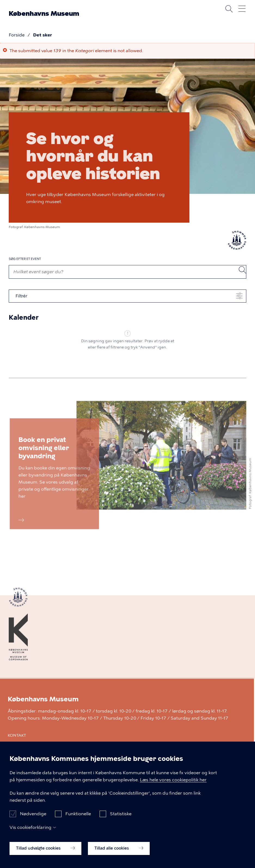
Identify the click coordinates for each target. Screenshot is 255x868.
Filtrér (21, 296)
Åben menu (242, 9)
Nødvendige (33, 814)
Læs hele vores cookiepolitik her (173, 780)
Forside (17, 35)
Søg (229, 9)
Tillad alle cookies (119, 848)
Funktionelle (78, 814)
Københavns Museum (44, 14)
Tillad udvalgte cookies (45, 848)
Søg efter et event (25, 259)
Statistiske (121, 814)
